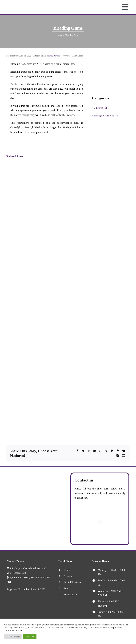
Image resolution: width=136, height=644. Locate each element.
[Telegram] (106, 451)
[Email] (124, 456)
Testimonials (71, 594)
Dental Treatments (74, 582)
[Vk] (123, 451)
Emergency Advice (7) (106, 116)
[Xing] (118, 456)
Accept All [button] (30, 637)
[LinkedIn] (95, 451)
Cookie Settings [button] (13, 637)
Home (60, 35)
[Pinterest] (118, 451)
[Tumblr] (112, 451)
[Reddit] (89, 451)
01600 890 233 (16, 573)
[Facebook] (77, 451)
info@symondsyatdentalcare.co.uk (27, 568)
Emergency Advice (52, 56)
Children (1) (100, 108)
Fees (66, 588)
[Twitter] (83, 451)
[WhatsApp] (100, 451)
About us (69, 576)
